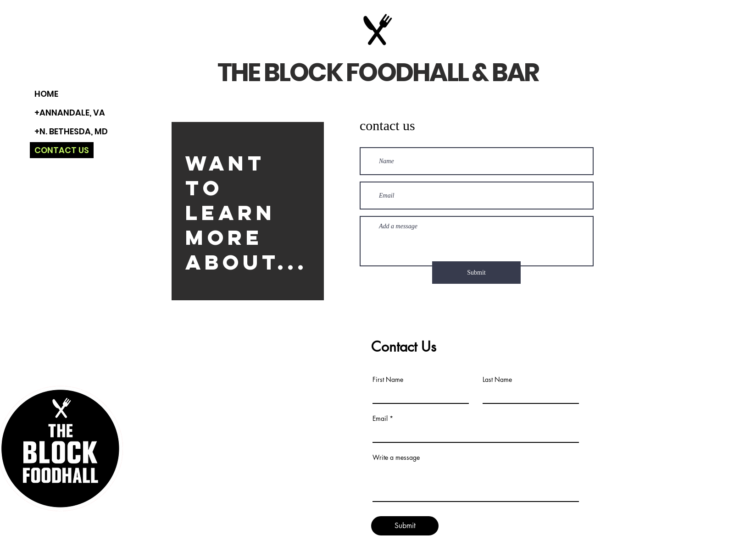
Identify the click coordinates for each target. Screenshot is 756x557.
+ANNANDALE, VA (70, 113)
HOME (46, 94)
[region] (248, 212)
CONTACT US (62, 150)
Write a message (396, 458)
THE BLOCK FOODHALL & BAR (378, 72)
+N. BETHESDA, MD (71, 131)
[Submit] (476, 273)
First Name (388, 380)
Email (380, 419)
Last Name (497, 380)
